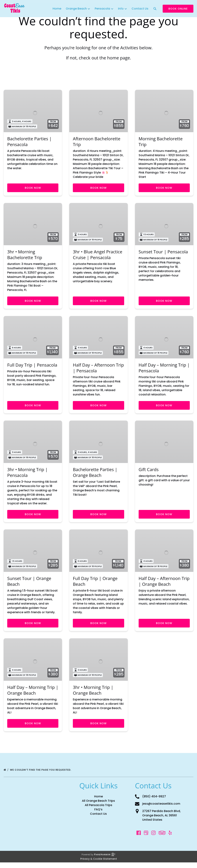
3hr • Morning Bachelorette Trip (25, 256)
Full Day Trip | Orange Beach (95, 586)
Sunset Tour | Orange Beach (29, 586)
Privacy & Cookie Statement (99, 864)
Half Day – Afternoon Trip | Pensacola (98, 371)
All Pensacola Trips (98, 811)
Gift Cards (149, 473)
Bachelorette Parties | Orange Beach (95, 476)
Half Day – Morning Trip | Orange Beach (33, 696)
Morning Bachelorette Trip (161, 142)
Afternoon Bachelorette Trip (97, 142)
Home (57, 9)
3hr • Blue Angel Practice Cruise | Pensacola (98, 256)
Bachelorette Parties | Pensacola (29, 142)
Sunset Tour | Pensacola (163, 254)
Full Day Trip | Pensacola (32, 368)
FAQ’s (98, 815)
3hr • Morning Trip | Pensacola (27, 476)
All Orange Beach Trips (98, 806)
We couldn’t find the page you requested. (41, 775)
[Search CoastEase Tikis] (155, 9)
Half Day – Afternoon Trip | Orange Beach (164, 586)
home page (119, 58)
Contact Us (140, 9)
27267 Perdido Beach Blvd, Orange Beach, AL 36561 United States (161, 821)
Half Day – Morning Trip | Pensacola (164, 371)
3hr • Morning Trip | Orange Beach (93, 696)
